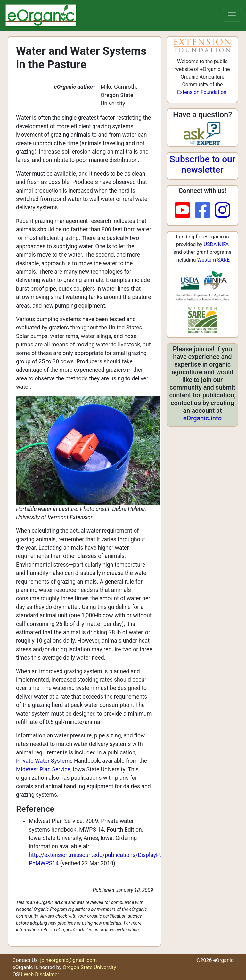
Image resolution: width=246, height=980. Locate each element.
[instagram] (222, 211)
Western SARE (213, 260)
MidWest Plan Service (43, 769)
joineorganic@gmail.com (68, 960)
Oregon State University (89, 967)
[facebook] (205, 211)
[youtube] (185, 211)
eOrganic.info (202, 418)
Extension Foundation (202, 92)
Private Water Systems (45, 761)
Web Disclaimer (41, 974)
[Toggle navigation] (232, 15)
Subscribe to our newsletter (202, 165)
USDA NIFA (216, 244)
